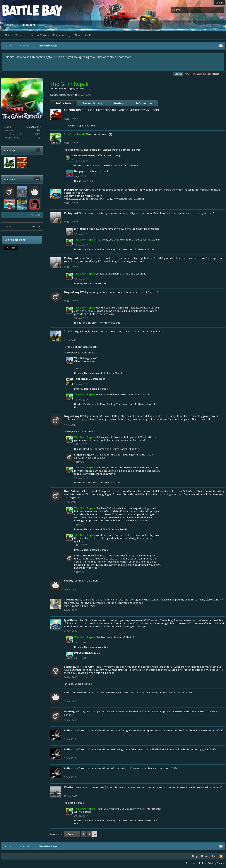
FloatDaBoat (72, 491)
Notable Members (16, 35)
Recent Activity (62, 35)
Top (214, 856)
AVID (67, 730)
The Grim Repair (75, 125)
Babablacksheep (85, 155)
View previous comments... (81, 352)
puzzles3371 (72, 667)
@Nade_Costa (73, 684)
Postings (119, 103)
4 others (124, 165)
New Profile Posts (85, 35)
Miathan (70, 787)
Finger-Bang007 (74, 292)
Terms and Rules (196, 863)
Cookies (178, 74)
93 (39, 137)
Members (29, 25)
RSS (221, 856)
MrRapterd (71, 213)
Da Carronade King (94, 249)
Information (144, 103)
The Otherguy (73, 331)
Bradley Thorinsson (86, 150)
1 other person (144, 404)
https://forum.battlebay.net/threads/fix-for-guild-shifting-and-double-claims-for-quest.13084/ (124, 768)
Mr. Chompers (107, 150)
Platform (18, 10)
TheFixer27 (107, 165)
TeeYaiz (69, 599)
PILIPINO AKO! (73, 110)
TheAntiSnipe (91, 165)
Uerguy (79, 171)
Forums (10, 25)
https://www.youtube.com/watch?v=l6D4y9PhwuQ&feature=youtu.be (104, 199)
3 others (140, 249)
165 (37, 179)
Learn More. (125, 57)
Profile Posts (63, 103)
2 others (125, 150)
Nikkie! (69, 150)
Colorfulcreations (75, 692)
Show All (36, 215)
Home (205, 856)
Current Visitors (40, 35)
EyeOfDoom (71, 190)
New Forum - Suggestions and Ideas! (202, 74)
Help (195, 856)
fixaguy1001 (71, 581)
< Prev (69, 834)
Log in (219, 3)
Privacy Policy (216, 863)
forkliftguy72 (72, 711)
